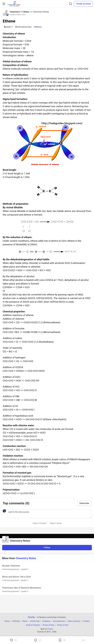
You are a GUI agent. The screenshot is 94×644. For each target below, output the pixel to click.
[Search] (71, 4)
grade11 (8, 27)
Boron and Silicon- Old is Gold (47, 579)
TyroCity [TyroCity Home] (31, 617)
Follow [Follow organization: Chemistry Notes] (47, 548)
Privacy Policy (48, 625)
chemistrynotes (23, 27)
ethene (38, 27)
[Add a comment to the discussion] (49, 514)
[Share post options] (83, 640)
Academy (46, 621)
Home (7, 621)
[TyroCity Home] (14, 4)
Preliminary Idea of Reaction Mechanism (47, 590)
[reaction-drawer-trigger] (13, 640)
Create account (83, 4)
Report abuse (56, 523)
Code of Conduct (39, 523)
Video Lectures (74, 621)
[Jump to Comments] (38, 640)
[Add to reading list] (62, 640)
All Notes (16, 621)
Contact (86, 621)
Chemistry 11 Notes (19, 12)
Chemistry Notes (41, 12)
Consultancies (59, 621)
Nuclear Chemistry (47, 568)
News (25, 621)
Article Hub (35, 621)
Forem (50, 629)
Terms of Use (63, 625)
